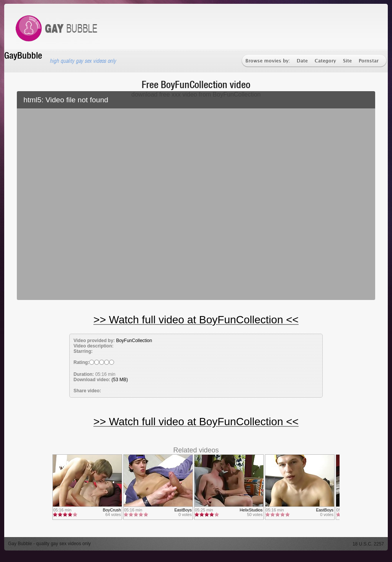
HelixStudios (251, 510)
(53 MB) (120, 380)
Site (347, 61)
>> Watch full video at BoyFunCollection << (196, 320)
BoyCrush (112, 510)
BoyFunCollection (134, 341)
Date (302, 61)
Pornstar (369, 61)
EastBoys (183, 510)
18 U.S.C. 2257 (368, 544)
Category (325, 61)
